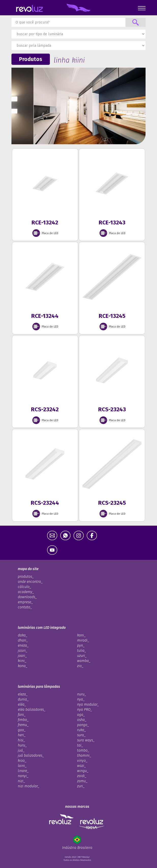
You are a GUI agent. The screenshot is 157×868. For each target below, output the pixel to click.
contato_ (25, 607)
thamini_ (84, 756)
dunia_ (23, 699)
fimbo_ (23, 720)
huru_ (22, 745)
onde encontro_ (30, 582)
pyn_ (81, 646)
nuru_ (82, 694)
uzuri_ (82, 656)
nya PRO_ (85, 710)
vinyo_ (82, 761)
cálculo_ (25, 587)
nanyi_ (23, 776)
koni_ (81, 635)
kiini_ (22, 661)
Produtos (31, 59)
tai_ (80, 745)
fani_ (22, 715)
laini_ (22, 766)
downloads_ (27, 597)
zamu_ (82, 781)
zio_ (80, 666)
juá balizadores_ (31, 756)
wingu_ (83, 771)
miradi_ (83, 640)
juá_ (21, 750)
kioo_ (22, 761)
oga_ (81, 715)
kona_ (23, 666)
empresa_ (25, 602)
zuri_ (81, 786)
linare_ (23, 771)
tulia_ (82, 651)
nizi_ (22, 781)
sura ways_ (86, 740)
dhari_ (23, 640)
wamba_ (84, 661)
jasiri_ (23, 651)
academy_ (26, 592)
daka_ (23, 635)
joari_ (22, 656)
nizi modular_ (29, 786)
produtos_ (26, 577)
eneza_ (23, 646)
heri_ (22, 735)
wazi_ (82, 766)
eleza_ (23, 694)
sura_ (81, 735)
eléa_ (22, 704)
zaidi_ (82, 776)
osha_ (82, 720)
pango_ (83, 725)
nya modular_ (88, 704)
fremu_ (23, 725)
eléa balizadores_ (32, 710)
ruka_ (82, 730)
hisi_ (22, 740)
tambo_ (83, 750)
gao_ (22, 730)
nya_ (81, 699)
